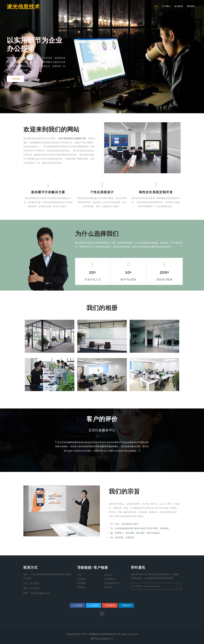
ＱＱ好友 (93, 605)
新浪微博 (110, 605)
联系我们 (191, 6)
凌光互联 (108, 575)
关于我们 (166, 6)
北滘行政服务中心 (113, 583)
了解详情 (16, 79)
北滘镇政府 (109, 579)
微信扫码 (126, 605)
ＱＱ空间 (77, 605)
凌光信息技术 (24, 7)
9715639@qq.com (40, 593)
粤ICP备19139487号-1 (102, 638)
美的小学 (108, 587)
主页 (156, 6)
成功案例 (179, 6)
